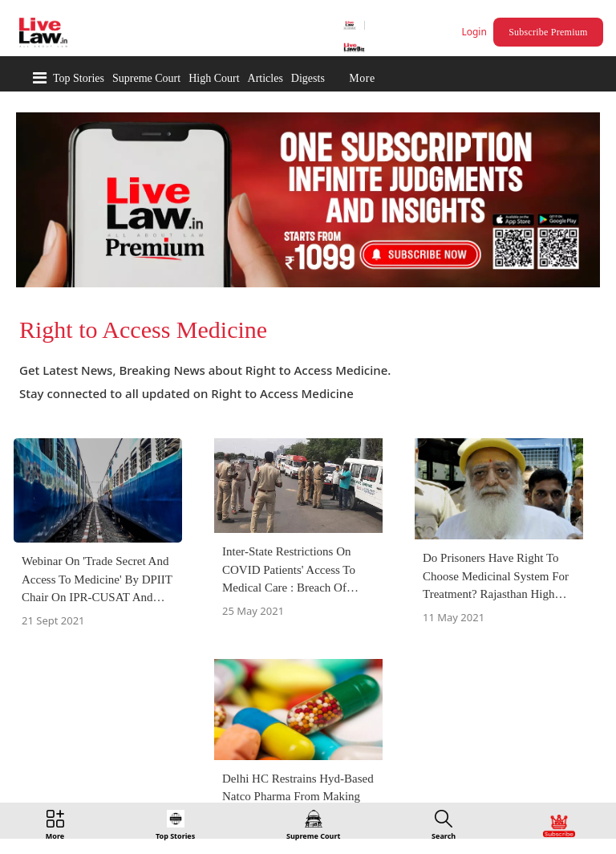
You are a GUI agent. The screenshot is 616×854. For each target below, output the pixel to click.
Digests (308, 78)
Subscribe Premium (548, 32)
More (362, 78)
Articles (265, 78)
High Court (214, 78)
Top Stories (79, 78)
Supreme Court (146, 78)
